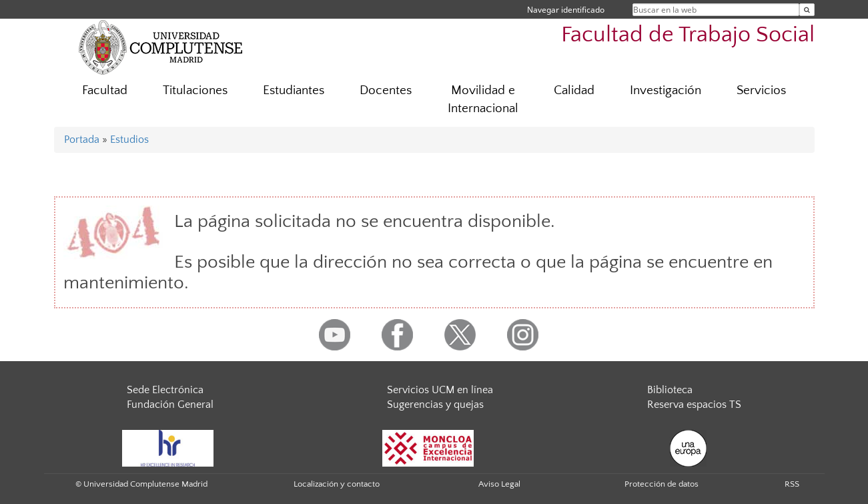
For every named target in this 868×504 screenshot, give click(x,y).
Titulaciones (195, 90)
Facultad (105, 90)
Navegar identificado (566, 10)
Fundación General (170, 405)
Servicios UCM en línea (440, 390)
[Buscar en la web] (807, 10)
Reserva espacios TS (694, 405)
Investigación (666, 90)
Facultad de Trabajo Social (688, 35)
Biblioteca (670, 390)
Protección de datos (662, 484)
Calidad (574, 90)
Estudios (129, 140)
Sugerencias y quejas (435, 405)
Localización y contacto (337, 484)
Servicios (761, 90)
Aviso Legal (499, 484)
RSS (792, 484)
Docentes (386, 90)
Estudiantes (294, 90)
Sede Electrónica (165, 390)
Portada (82, 140)
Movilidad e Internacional (483, 99)
